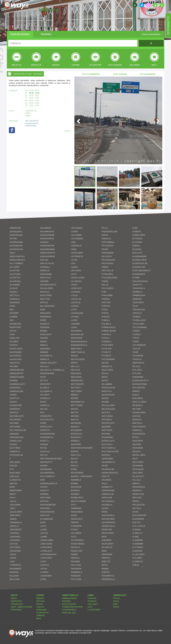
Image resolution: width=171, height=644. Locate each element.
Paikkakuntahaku (69, 598)
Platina (116, 607)
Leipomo (40, 607)
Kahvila (40, 604)
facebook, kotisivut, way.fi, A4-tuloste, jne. (49, 27)
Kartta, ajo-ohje (69, 613)
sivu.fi (90, 607)
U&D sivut (49, 10)
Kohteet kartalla (69, 604)
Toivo (147, 74)
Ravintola (40, 601)
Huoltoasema (42, 613)
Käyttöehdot (16, 601)
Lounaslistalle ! (94, 610)
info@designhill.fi (32, 123)
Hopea (116, 601)
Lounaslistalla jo (69, 610)
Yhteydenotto (17, 604)
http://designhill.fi (32, 121)
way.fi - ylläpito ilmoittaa (21, 607)
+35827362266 (31, 126)
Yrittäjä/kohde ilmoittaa (72, 607)
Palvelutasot (16, 610)
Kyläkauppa (41, 610)
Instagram (92, 601)
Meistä (14, 598)
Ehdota (91, 74)
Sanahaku (66, 601)
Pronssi (117, 598)
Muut (39, 618)
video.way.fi (93, 604)
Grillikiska (40, 615)
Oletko (120, 74)
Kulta (115, 604)
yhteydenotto (168, 26)
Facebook (92, 598)
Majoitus (40, 598)
